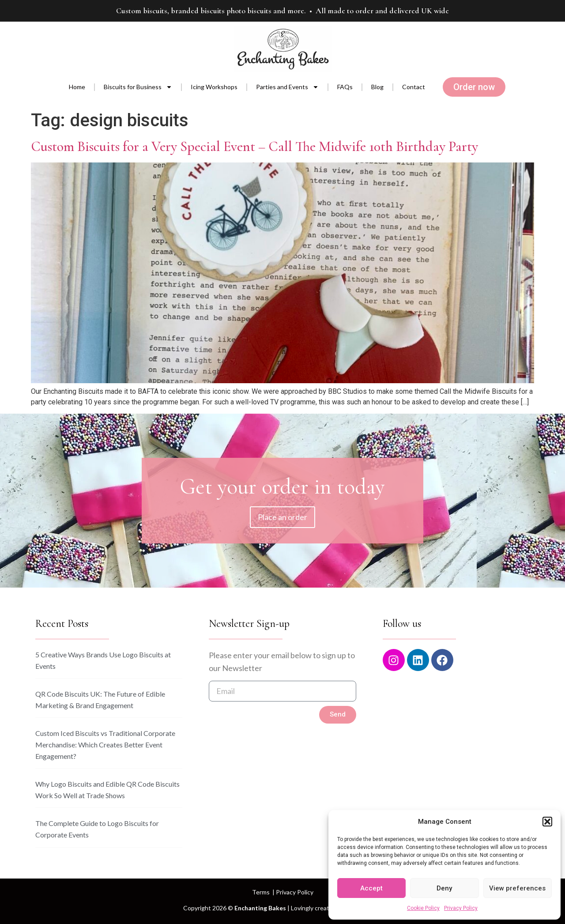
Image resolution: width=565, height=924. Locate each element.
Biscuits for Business (138, 87)
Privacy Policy (461, 908)
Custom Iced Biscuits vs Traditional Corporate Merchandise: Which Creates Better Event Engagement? (105, 744)
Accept (371, 888)
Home (77, 87)
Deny (444, 888)
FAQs (345, 87)
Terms (261, 892)
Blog (377, 87)
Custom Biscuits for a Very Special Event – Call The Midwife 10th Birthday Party (254, 146)
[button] (547, 822)
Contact (414, 87)
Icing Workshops (214, 87)
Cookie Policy (423, 908)
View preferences (517, 888)
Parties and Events (287, 87)
